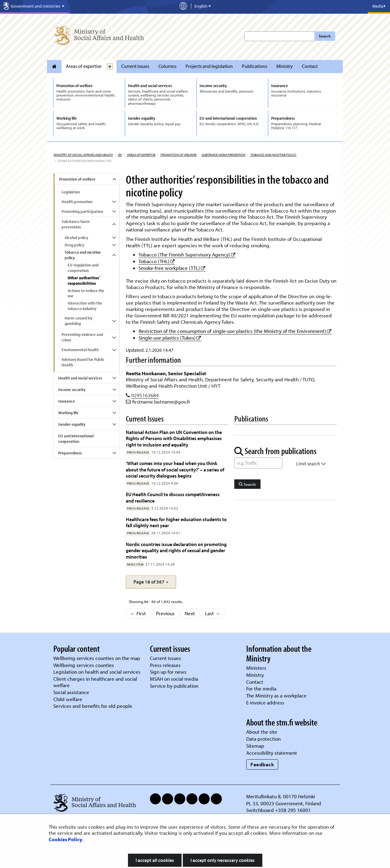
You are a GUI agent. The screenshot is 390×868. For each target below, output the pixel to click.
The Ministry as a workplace (276, 695)
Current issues (135, 66)
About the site (262, 732)
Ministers (256, 668)
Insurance (67, 401)
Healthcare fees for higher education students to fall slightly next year (176, 522)
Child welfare (68, 699)
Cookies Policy (66, 839)
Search (325, 36)
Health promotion (77, 202)
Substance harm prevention (223, 155)
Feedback (262, 764)
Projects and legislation (209, 66)
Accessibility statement (272, 753)
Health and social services (80, 378)
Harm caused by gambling (78, 321)
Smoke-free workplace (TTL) (172, 268)
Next (190, 613)
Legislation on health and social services (97, 672)
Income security (72, 390)
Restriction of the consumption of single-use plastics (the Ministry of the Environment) (235, 331)
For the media (261, 688)
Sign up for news (168, 672)
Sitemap (255, 746)
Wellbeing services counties (84, 665)
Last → (213, 613)
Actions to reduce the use (86, 293)
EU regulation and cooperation (83, 268)
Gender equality (72, 424)
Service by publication (174, 686)
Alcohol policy (76, 238)
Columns (167, 66)
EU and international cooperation (76, 439)
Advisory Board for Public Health (83, 362)
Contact (310, 66)
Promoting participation (82, 211)
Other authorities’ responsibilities (84, 281)
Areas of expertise (84, 66)
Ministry (285, 66)
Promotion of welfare (178, 155)
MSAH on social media (174, 679)
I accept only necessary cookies (223, 860)
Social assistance (71, 692)
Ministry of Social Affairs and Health (83, 155)
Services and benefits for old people (93, 706)
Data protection (263, 739)
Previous (165, 613)
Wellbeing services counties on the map (97, 658)
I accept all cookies (155, 860)
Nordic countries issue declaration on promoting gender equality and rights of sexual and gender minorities (176, 550)
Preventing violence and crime (82, 337)
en (120, 155)
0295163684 (145, 395)
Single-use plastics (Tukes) (170, 338)
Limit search (311, 464)
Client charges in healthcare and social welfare (95, 682)
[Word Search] (258, 463)
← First (138, 613)
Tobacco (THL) (157, 261)
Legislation (71, 192)
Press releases (165, 665)
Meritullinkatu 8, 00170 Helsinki (281, 796)
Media (379, 6)
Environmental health (80, 350)
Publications (255, 66)
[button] (151, 582)
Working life (68, 413)
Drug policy (74, 245)
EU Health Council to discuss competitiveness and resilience (173, 497)
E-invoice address (265, 702)
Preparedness (70, 453)
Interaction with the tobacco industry (85, 306)
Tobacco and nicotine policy (273, 155)
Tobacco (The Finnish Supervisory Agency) (187, 254)
